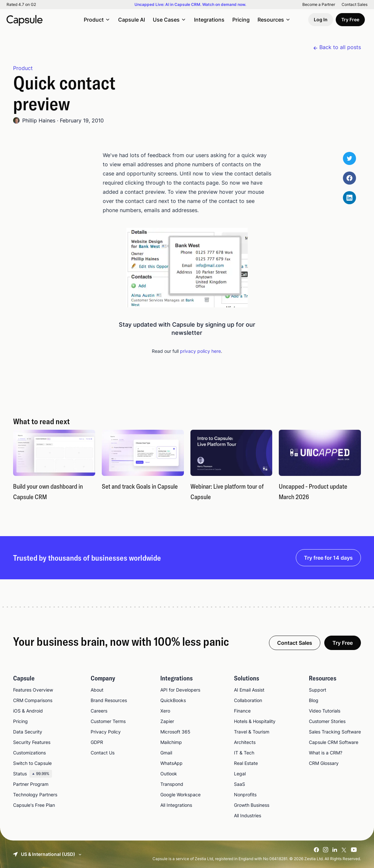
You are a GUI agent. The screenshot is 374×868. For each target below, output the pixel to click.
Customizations (29, 753)
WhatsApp (171, 763)
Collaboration (248, 700)
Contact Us (103, 753)
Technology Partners (35, 795)
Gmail (166, 753)
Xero (165, 711)
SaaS (240, 784)
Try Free (350, 19)
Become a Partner (319, 5)
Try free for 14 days (328, 558)
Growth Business (252, 805)
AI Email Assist (249, 690)
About (97, 690)
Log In (321, 19)
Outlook (169, 774)
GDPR (97, 742)
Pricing (241, 20)
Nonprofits (245, 795)
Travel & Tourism (252, 732)
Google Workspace (180, 795)
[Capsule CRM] (25, 20)
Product (23, 68)
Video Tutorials (325, 711)
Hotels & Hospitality (255, 721)
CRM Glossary (324, 763)
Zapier (167, 721)
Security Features (32, 742)
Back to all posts (340, 47)
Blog (314, 700)
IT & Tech (244, 753)
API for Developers (180, 690)
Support (318, 690)
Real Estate (246, 763)
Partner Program (31, 784)
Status (33, 774)
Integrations (209, 20)
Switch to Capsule (32, 763)
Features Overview (33, 690)
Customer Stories (327, 721)
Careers (99, 711)
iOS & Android (28, 711)
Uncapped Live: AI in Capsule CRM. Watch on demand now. (190, 5)
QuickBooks (173, 700)
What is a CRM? (326, 753)
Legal (240, 774)
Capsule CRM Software (334, 742)
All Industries (248, 815)
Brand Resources (109, 700)
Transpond (172, 784)
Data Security (28, 732)
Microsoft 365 (175, 732)
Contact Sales (355, 5)
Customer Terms (108, 721)
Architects (245, 742)
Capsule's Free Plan (34, 805)
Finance (242, 711)
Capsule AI (132, 20)
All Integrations (176, 805)
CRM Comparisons (33, 700)
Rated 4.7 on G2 (21, 5)
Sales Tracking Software (335, 732)
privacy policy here (200, 351)
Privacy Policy (106, 732)
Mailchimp (171, 742)
